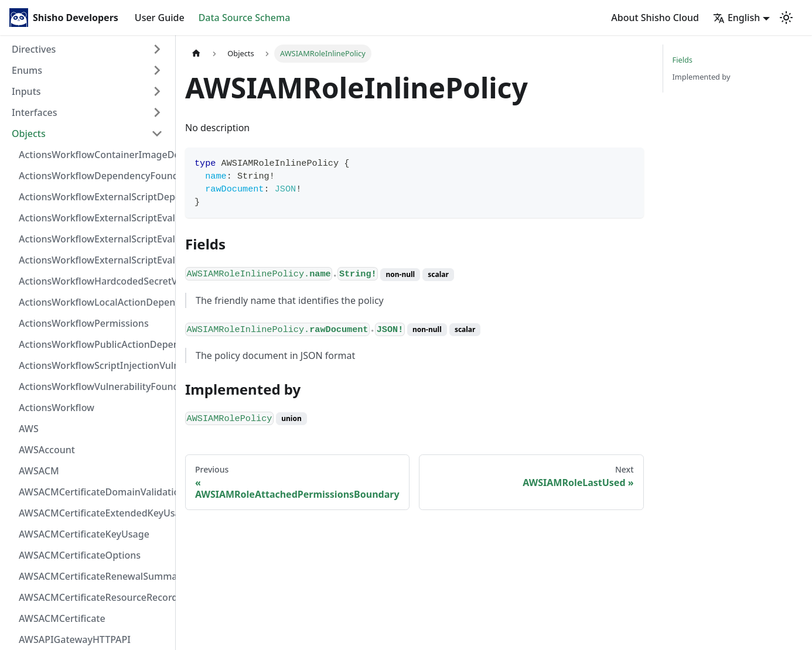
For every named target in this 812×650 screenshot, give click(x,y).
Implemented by (702, 77)
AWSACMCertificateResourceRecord (94, 597)
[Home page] (196, 54)
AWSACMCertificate (62, 618)
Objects (29, 134)
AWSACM (39, 471)
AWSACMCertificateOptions (80, 555)
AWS (29, 429)
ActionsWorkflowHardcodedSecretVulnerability (94, 281)
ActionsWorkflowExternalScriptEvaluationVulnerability (94, 260)
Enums (27, 70)
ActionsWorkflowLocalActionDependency (94, 302)
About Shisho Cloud (655, 18)
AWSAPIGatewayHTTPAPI (75, 639)
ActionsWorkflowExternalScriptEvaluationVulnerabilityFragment (94, 218)
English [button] (736, 18)
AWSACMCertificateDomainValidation (94, 492)
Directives (34, 49)
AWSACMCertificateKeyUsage (84, 534)
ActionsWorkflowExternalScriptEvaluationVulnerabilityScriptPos (94, 239)
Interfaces (34, 112)
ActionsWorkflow (57, 408)
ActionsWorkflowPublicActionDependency (94, 344)
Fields (683, 60)
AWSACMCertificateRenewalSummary (94, 576)
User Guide (160, 18)
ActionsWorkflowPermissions (84, 323)
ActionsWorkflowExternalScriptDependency (94, 197)
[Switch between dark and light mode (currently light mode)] (786, 18)
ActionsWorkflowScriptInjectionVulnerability (94, 365)
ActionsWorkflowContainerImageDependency (94, 155)
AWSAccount (47, 450)
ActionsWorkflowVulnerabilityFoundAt (94, 386)
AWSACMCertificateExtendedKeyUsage (94, 513)
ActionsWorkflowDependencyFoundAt (94, 176)
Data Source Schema (245, 18)
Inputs (26, 91)
